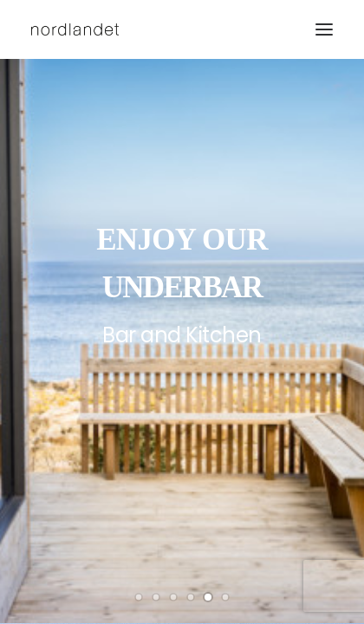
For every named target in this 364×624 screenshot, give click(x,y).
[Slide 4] (191, 597)
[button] (324, 29)
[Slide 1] (139, 597)
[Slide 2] (156, 597)
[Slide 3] (173, 597)
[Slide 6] (225, 597)
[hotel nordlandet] (75, 29)
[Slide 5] (208, 597)
